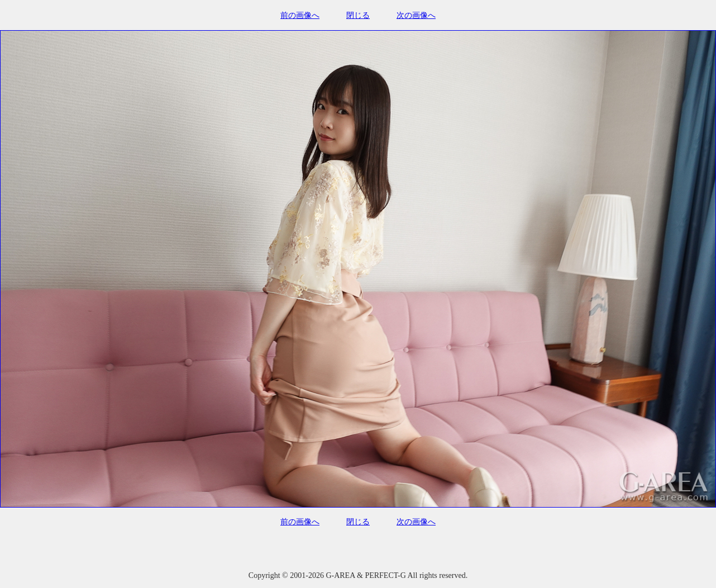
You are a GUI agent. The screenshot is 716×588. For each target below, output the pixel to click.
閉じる (358, 15)
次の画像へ (416, 15)
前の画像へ (300, 15)
